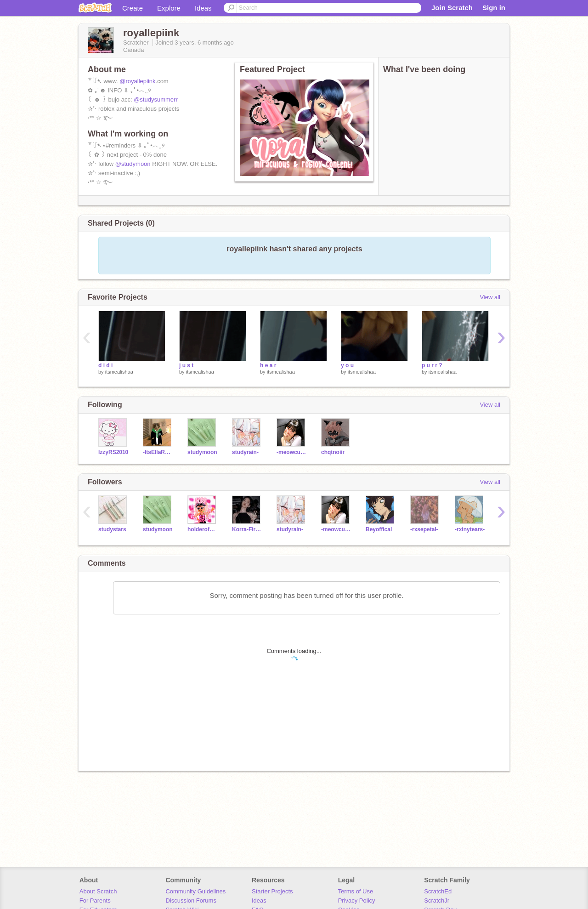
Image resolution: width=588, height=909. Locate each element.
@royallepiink (137, 81)
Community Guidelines (195, 891)
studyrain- (245, 452)
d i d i (105, 365)
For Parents (95, 900)
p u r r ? (432, 365)
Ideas (203, 8)
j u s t (186, 365)
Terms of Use (356, 891)
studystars (112, 529)
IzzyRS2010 (113, 452)
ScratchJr (437, 900)
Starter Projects (272, 891)
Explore (169, 8)
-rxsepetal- (424, 529)
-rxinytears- (470, 529)
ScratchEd (438, 891)
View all (490, 297)
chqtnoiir (333, 452)
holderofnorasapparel (203, 529)
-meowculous (292, 452)
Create (133, 8)
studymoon (202, 452)
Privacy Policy (357, 900)
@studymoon (133, 164)
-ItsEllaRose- (158, 452)
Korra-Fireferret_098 (247, 529)
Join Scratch (452, 8)
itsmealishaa (119, 372)
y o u (347, 365)
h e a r (268, 365)
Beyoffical (379, 529)
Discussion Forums (191, 900)
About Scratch (98, 891)
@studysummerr (156, 99)
